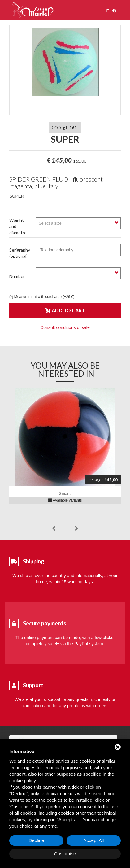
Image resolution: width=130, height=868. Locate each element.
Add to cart (65, 310)
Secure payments (45, 623)
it (108, 11)
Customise (65, 854)
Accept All (94, 840)
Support (33, 685)
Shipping (34, 561)
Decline (36, 840)
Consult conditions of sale (65, 327)
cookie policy (23, 780)
